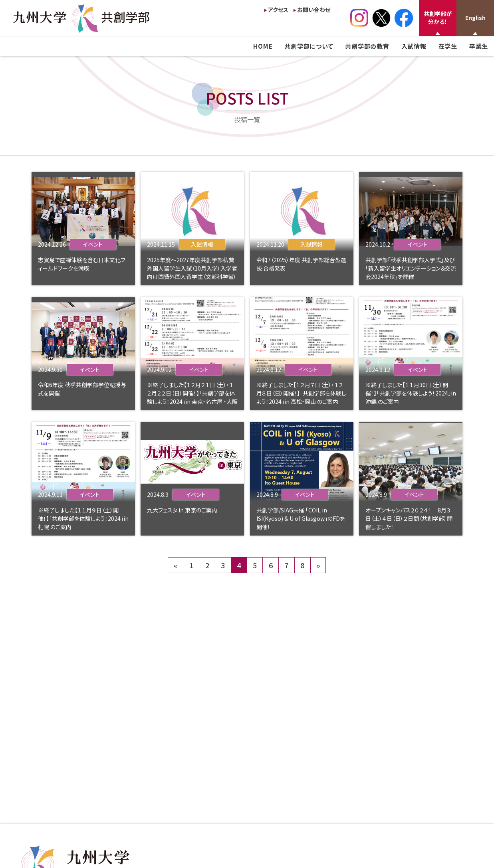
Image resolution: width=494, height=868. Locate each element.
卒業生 (479, 46)
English (475, 18)
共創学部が (438, 18)
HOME (263, 46)
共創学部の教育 (367, 46)
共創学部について (309, 46)
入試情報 (414, 46)
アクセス (278, 10)
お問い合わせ (314, 10)
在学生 (448, 46)
